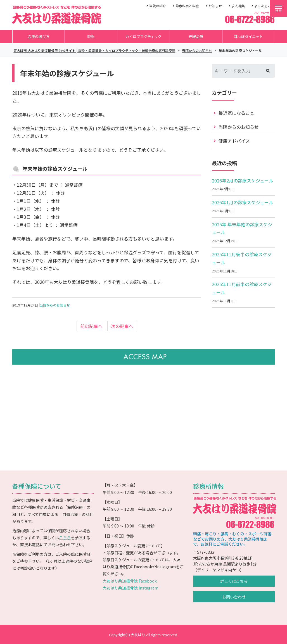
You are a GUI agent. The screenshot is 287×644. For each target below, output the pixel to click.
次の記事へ (122, 326)
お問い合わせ (234, 597)
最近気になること (236, 113)
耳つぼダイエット (248, 36)
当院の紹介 (158, 6)
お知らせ (215, 6)
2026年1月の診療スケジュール (243, 202)
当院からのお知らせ (55, 305)
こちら (65, 538)
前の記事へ (91, 326)
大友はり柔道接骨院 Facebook (130, 581)
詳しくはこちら (234, 581)
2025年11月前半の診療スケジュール (242, 288)
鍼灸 (91, 36)
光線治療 (196, 36)
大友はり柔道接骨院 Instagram (131, 588)
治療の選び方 (39, 36)
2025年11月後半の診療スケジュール (242, 258)
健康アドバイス (234, 141)
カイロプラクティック (143, 36)
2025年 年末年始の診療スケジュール (242, 228)
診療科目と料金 (187, 6)
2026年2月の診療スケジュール (243, 180)
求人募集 (238, 6)
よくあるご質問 (266, 6)
